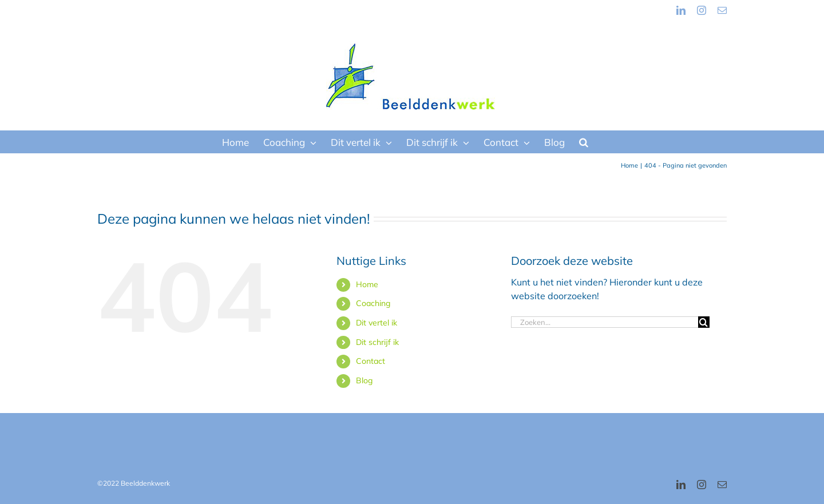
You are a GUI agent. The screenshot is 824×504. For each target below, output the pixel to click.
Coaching (373, 303)
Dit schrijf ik (377, 342)
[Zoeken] (704, 322)
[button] (584, 142)
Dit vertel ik (377, 323)
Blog (364, 380)
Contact (371, 361)
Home (367, 284)
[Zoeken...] (605, 322)
